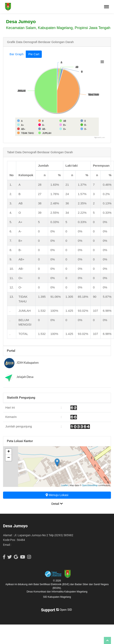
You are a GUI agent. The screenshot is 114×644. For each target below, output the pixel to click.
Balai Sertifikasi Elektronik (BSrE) (52, 584)
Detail (57, 504)
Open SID (64, 610)
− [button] (9, 458)
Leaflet (65, 485)
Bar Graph (17, 54)
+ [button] (9, 452)
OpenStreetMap (90, 485)
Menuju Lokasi (57, 495)
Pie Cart (34, 54)
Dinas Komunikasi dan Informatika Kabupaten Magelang (57, 592)
